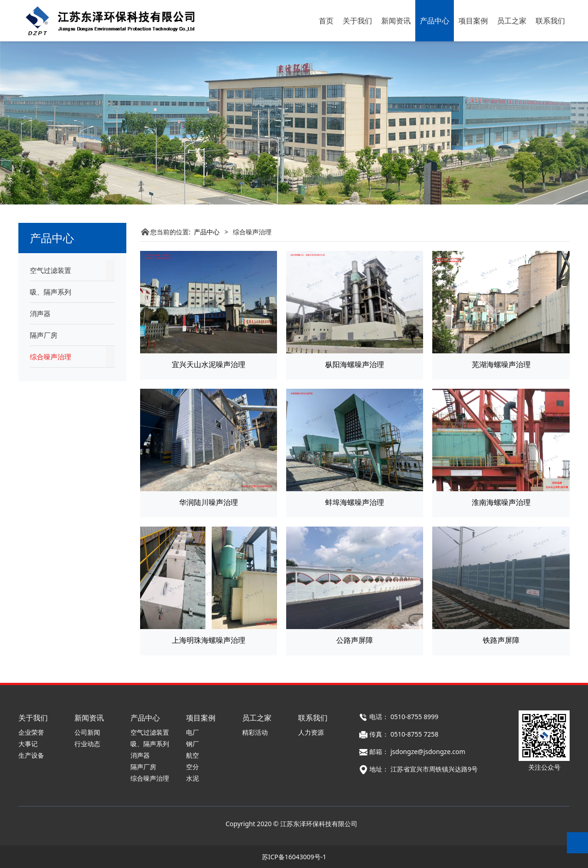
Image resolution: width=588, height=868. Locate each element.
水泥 (192, 778)
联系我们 (550, 21)
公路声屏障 (355, 640)
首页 (326, 21)
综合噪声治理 (51, 357)
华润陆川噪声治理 (209, 502)
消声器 (40, 313)
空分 (192, 767)
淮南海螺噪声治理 (501, 502)
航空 (192, 755)
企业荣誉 (31, 732)
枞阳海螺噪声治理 (355, 364)
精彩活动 (255, 732)
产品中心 (435, 21)
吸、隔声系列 (51, 292)
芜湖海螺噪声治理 (501, 364)
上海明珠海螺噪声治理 (209, 640)
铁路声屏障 (501, 640)
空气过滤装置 (51, 270)
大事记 (28, 744)
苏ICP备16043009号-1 (294, 857)
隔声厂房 (44, 335)
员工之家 (512, 21)
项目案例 (473, 21)
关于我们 (357, 21)
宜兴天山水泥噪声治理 (209, 364)
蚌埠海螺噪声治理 (355, 502)
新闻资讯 (396, 21)
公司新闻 (87, 732)
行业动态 (87, 744)
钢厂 (192, 744)
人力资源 (311, 732)
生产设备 (31, 755)
